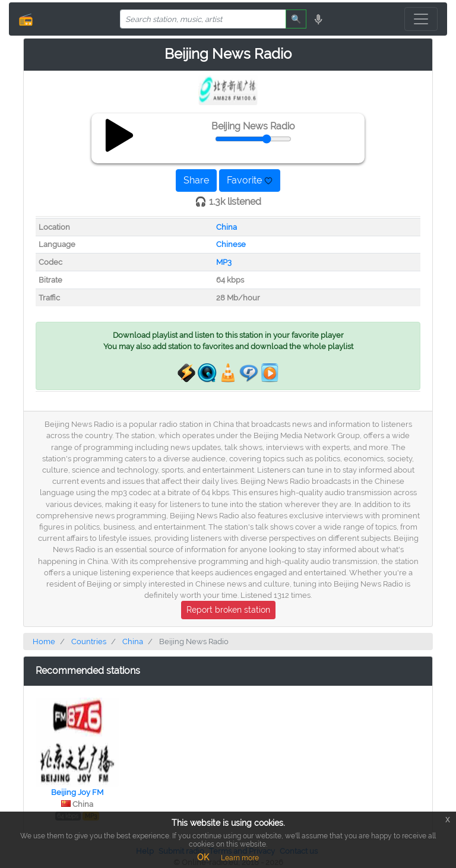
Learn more (240, 858)
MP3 (224, 262)
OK (203, 857)
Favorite (250, 180)
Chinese (231, 244)
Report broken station (228, 610)
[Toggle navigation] (421, 19)
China (227, 227)
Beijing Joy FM (77, 792)
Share (196, 180)
